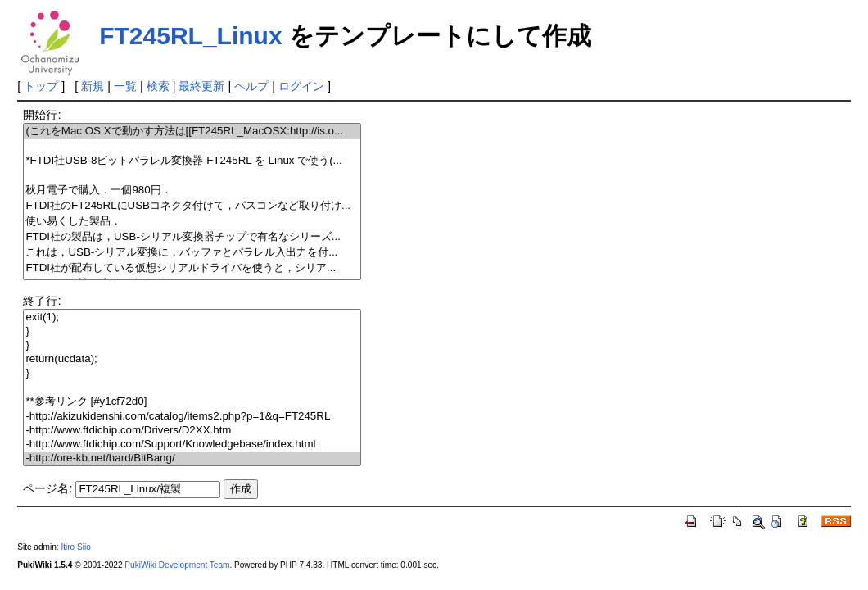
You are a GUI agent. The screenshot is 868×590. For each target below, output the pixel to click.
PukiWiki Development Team (177, 565)
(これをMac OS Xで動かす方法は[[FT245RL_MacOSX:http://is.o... (192, 132)
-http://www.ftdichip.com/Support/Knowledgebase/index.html (192, 445)
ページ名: (47, 488)
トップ (41, 86)
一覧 (125, 86)
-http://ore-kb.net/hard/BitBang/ (192, 458)
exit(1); (192, 318)
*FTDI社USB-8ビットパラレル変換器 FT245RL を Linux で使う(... (192, 161)
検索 (158, 86)
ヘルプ (251, 86)
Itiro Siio (75, 547)
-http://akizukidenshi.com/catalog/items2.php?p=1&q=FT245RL (192, 417)
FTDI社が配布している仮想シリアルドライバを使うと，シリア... (192, 268)
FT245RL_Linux (190, 36)
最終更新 (201, 86)
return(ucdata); (192, 359)
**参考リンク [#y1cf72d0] (192, 402)
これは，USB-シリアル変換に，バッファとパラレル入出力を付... (192, 253)
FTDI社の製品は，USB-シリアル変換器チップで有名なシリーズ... (192, 237)
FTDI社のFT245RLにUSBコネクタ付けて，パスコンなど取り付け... (192, 206)
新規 (93, 86)
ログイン (301, 86)
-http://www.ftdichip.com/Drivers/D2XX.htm (192, 431)
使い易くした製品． (192, 222)
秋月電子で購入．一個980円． (192, 191)
